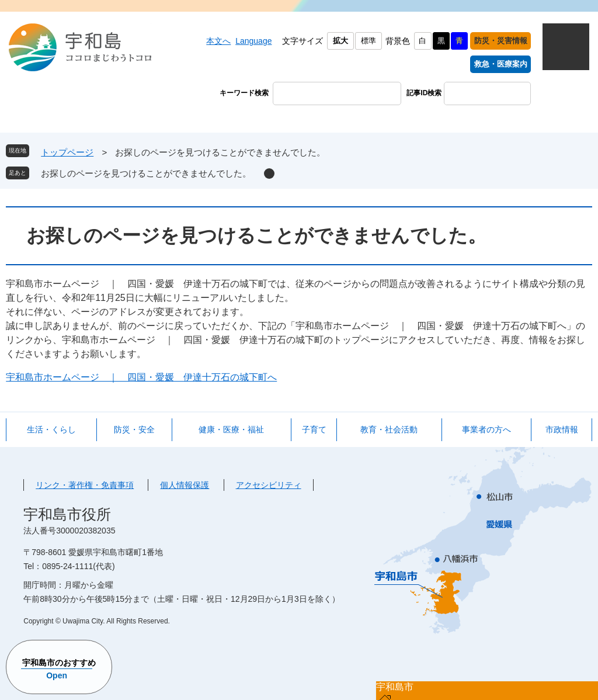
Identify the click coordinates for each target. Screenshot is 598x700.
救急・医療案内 (501, 64)
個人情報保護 (185, 485)
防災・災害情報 (501, 41)
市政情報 (562, 429)
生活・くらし (51, 429)
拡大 (340, 41)
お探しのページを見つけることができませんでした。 (146, 173)
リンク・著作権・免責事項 (85, 485)
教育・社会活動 (389, 429)
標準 (368, 41)
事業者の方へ (486, 429)
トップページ (67, 152)
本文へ (218, 41)
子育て (314, 429)
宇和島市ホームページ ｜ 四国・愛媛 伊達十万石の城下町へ (141, 377)
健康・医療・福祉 (231, 429)
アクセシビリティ (269, 485)
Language (253, 41)
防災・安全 (134, 429)
